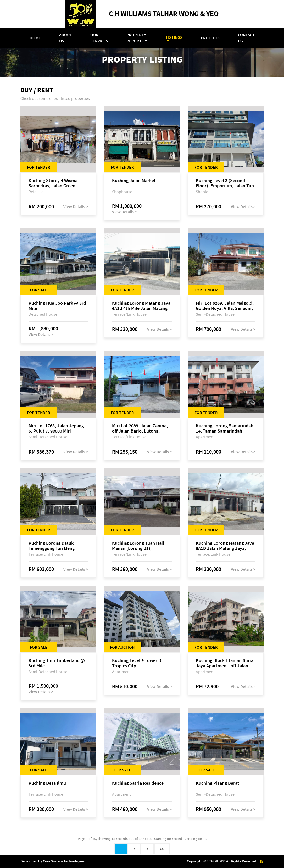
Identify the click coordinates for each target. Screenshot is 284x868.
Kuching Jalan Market (134, 181)
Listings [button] (174, 37)
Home (35, 38)
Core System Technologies (64, 861)
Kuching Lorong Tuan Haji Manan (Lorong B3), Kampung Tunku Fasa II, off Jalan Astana (139, 546)
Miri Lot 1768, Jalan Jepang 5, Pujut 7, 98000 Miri (56, 428)
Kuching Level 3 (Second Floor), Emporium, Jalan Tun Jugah (225, 183)
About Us (66, 38)
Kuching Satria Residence (138, 783)
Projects (210, 38)
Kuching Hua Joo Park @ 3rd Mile (57, 306)
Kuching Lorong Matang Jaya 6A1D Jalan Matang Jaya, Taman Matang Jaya (225, 546)
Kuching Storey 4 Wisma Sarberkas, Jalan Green (53, 183)
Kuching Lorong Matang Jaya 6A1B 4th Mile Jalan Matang (141, 306)
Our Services (99, 38)
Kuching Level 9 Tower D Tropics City (137, 663)
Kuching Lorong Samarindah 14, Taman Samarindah (225, 428)
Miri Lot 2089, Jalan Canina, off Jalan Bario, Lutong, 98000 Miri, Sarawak (140, 428)
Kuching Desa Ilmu (47, 783)
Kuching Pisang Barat (218, 783)
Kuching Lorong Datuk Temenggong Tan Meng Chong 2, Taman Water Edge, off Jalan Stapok (57, 546)
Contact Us (246, 38)
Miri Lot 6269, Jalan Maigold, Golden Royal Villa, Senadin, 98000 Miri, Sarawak (225, 306)
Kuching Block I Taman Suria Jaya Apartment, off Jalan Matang (225, 663)
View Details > (76, 206)
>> (162, 849)
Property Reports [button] (136, 38)
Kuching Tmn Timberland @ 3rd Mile (57, 663)
